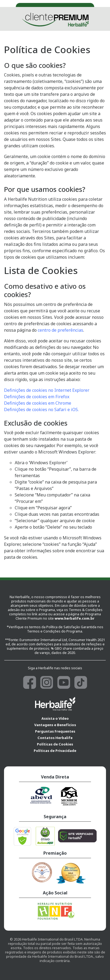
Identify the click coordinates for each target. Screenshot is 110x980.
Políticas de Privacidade (55, 751)
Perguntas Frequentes (55, 731)
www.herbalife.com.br (75, 618)
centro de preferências (60, 330)
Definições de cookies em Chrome (38, 403)
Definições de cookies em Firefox (37, 397)
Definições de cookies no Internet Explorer (47, 390)
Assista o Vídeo (55, 718)
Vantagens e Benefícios (55, 725)
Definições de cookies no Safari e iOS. (41, 409)
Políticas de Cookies (55, 744)
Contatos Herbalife (55, 738)
